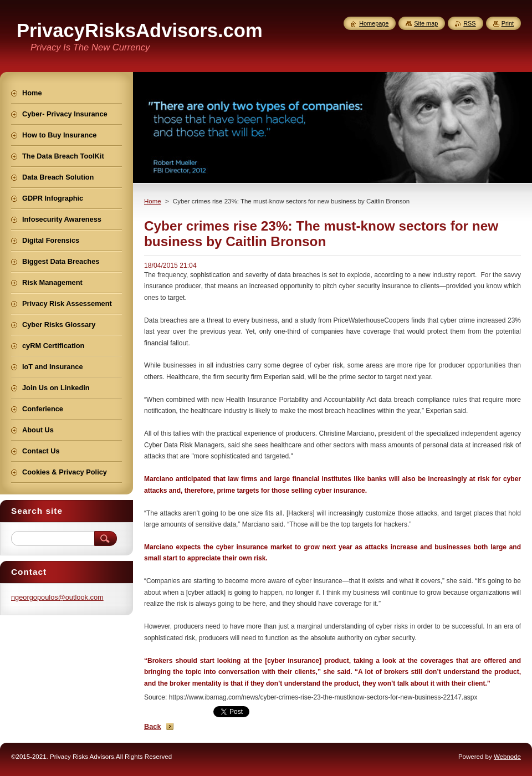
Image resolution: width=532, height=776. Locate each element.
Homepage (374, 23)
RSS (469, 23)
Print (508, 23)
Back (153, 726)
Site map (426, 23)
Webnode (507, 757)
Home (153, 201)
